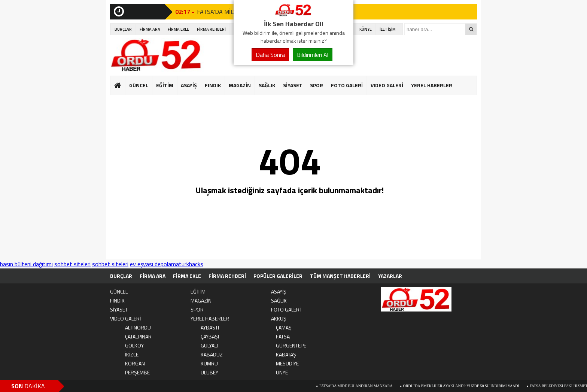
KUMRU (209, 363)
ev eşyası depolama (154, 264)
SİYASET (293, 85)
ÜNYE (282, 372)
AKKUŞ (279, 318)
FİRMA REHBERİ (211, 29)
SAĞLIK (267, 85)
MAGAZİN (240, 85)
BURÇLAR (123, 29)
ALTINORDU (138, 327)
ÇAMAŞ (284, 327)
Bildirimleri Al (313, 55)
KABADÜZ (212, 354)
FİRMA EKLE (178, 29)
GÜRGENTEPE (291, 345)
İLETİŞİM (388, 29)
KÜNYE (366, 29)
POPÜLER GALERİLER (278, 276)
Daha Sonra (270, 55)
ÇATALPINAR (138, 336)
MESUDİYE (287, 363)
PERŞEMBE (137, 372)
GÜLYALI (209, 345)
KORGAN (135, 363)
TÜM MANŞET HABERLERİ (340, 276)
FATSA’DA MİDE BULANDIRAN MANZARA (359, 386)
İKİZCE (132, 354)
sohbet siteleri (72, 264)
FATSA (283, 336)
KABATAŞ (286, 354)
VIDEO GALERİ (387, 85)
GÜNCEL (139, 85)
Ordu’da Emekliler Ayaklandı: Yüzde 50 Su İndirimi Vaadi (465, 386)
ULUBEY (209, 372)
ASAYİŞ (189, 85)
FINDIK (213, 85)
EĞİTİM (165, 85)
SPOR (317, 85)
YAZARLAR (390, 276)
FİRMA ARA (150, 29)
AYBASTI (210, 327)
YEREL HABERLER (432, 85)
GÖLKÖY (134, 345)
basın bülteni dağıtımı (26, 264)
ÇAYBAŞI (210, 336)
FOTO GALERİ (347, 85)
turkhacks (191, 264)
